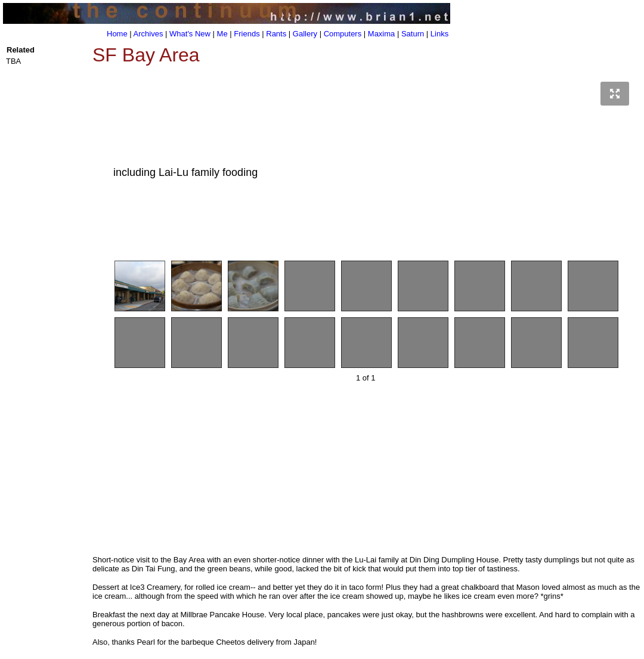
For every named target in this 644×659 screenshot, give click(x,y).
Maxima (382, 34)
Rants (276, 34)
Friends (247, 34)
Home (117, 34)
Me (222, 34)
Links (439, 34)
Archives (148, 34)
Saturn (413, 34)
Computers (343, 34)
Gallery (305, 34)
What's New (190, 34)
